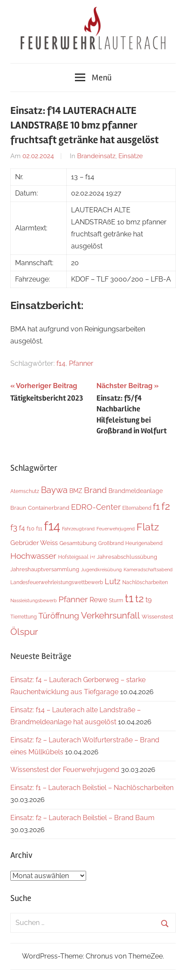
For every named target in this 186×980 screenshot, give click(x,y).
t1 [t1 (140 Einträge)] (129, 598)
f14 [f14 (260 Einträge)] (52, 526)
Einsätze (131, 156)
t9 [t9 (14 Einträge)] (149, 600)
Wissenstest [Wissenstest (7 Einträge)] (157, 617)
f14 (61, 363)
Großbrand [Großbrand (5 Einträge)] (111, 543)
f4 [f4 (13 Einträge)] (22, 528)
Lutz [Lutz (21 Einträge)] (113, 581)
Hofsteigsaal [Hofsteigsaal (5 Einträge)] (73, 557)
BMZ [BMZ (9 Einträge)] (76, 491)
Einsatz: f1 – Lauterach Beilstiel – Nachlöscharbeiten (92, 788)
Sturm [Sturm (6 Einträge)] (116, 600)
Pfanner (81, 363)
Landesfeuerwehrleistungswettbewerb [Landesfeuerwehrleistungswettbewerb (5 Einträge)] (57, 582)
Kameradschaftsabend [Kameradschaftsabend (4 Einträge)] (148, 570)
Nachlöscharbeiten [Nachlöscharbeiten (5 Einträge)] (145, 582)
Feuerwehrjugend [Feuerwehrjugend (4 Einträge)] (116, 529)
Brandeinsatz (96, 156)
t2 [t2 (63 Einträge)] (139, 599)
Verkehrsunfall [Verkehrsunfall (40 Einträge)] (110, 616)
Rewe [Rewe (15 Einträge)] (98, 600)
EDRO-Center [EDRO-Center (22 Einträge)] (96, 507)
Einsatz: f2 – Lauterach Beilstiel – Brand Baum (82, 818)
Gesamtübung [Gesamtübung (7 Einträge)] (78, 543)
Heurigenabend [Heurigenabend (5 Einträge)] (144, 543)
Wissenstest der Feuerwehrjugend (65, 770)
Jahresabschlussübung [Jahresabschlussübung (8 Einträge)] (127, 557)
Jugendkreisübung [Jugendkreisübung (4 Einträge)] (101, 570)
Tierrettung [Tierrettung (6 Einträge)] (23, 617)
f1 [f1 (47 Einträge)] (156, 507)
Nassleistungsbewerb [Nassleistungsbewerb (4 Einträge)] (34, 600)
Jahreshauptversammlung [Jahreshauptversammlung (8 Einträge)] (45, 569)
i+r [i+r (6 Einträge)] (93, 557)
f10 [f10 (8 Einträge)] (31, 528)
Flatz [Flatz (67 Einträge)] (148, 527)
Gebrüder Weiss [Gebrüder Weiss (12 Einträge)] (34, 543)
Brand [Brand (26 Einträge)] (95, 490)
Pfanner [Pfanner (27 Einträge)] (73, 599)
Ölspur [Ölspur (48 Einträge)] (24, 632)
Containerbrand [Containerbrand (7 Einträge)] (49, 508)
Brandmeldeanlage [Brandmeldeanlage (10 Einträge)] (136, 491)
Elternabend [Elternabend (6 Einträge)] (137, 508)
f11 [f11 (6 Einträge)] (39, 528)
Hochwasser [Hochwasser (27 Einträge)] (33, 556)
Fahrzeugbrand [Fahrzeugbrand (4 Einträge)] (78, 529)
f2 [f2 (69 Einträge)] (166, 506)
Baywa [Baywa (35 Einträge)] (54, 490)
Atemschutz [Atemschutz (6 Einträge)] (25, 491)
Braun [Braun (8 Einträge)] (18, 508)
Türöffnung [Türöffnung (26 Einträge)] (59, 616)
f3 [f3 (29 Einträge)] (14, 527)
